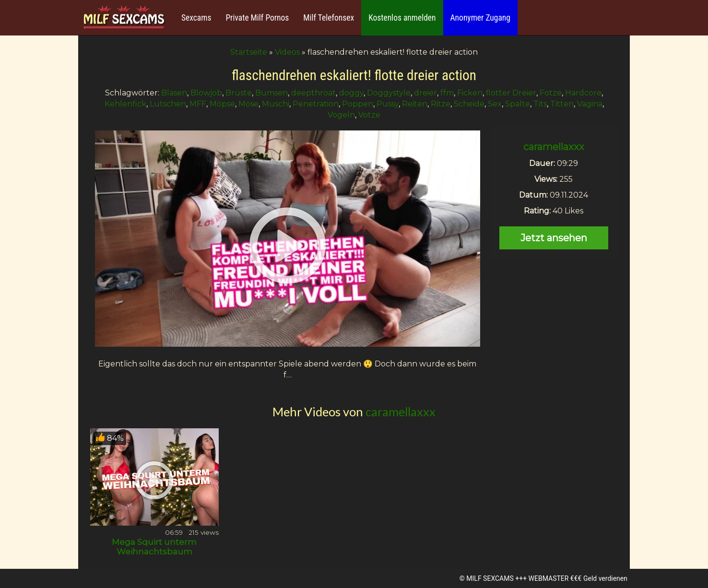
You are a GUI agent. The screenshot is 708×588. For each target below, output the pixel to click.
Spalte (518, 104)
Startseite (249, 52)
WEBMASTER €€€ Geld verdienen (578, 578)
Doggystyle (389, 93)
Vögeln (341, 115)
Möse (248, 104)
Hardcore (583, 93)
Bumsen (271, 93)
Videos (287, 52)
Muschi (276, 104)
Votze (369, 115)
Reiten (415, 104)
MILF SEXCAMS (490, 578)
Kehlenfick (125, 104)
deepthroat (313, 93)
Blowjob (206, 93)
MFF (198, 104)
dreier (425, 93)
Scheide (469, 104)
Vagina (590, 104)
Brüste (239, 93)
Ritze (441, 104)
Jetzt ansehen (554, 238)
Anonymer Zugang (480, 18)
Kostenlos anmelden (402, 18)
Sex (495, 104)
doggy (351, 93)
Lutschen (168, 104)
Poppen (358, 104)
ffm (447, 93)
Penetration (316, 104)
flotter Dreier (511, 93)
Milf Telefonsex (329, 18)
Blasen (174, 93)
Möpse (222, 104)
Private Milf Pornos (257, 18)
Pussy (388, 104)
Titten (562, 104)
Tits (540, 104)
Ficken (470, 93)
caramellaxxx (554, 147)
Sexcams (196, 18)
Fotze (551, 93)
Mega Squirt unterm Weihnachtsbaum (154, 547)
